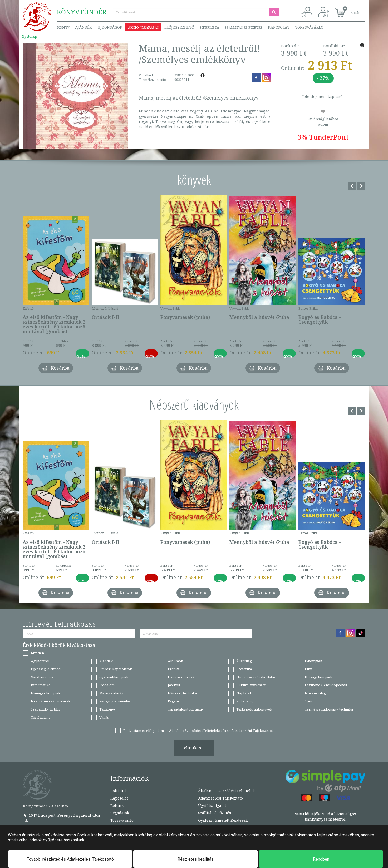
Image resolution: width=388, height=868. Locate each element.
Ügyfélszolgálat (212, 805)
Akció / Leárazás (143, 27)
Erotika (174, 669)
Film (308, 669)
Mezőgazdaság (111, 693)
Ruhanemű (245, 701)
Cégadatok (120, 813)
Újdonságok (110, 27)
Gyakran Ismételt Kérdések (223, 820)
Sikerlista (209, 27)
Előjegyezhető (179, 27)
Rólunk (117, 805)
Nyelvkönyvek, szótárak (51, 701)
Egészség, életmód (46, 669)
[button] (351, 10)
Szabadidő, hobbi (45, 709)
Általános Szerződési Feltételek (226, 791)
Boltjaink (119, 791)
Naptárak (244, 693)
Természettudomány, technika (329, 709)
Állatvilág (244, 661)
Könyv (63, 27)
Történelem (40, 717)
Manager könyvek (46, 693)
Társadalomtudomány (186, 709)
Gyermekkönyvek (114, 677)
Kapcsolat (279, 27)
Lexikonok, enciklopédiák (326, 685)
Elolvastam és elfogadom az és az (198, 731)
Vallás (104, 717)
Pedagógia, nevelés (115, 701)
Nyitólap (29, 36)
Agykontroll (41, 661)
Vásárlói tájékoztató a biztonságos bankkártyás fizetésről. (325, 817)
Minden (37, 653)
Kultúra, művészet (251, 685)
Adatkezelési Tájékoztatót (252, 731)
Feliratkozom (194, 748)
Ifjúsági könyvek (318, 677)
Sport (309, 701)
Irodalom (107, 685)
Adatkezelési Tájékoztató (220, 798)
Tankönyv (108, 709)
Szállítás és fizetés (244, 27)
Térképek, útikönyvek (254, 709)
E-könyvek (313, 661)
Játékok (174, 685)
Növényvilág (315, 693)
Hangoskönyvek (181, 677)
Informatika (41, 685)
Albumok (175, 661)
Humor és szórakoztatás (256, 677)
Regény (174, 701)
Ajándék (84, 27)
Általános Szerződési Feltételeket (195, 731)
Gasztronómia (42, 677)
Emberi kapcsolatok (116, 669)
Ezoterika (244, 669)
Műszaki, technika (182, 693)
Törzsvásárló (309, 27)
